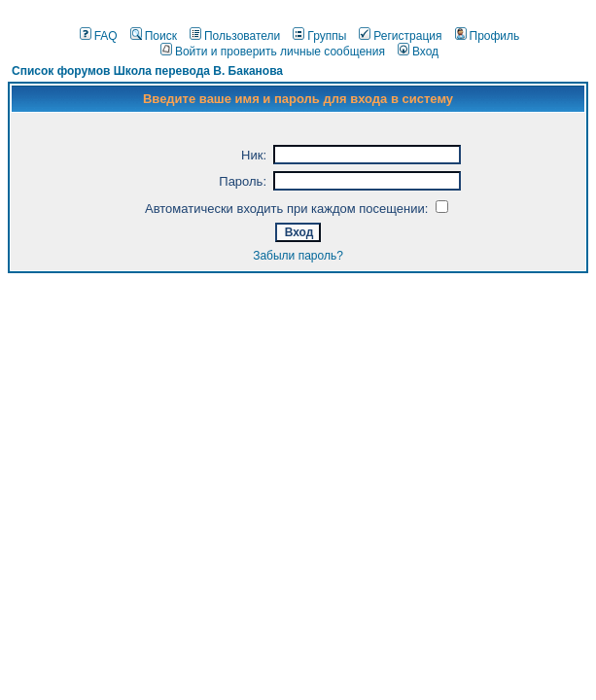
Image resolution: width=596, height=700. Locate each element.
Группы (319, 36)
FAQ (99, 36)
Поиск (154, 36)
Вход (418, 52)
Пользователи (235, 36)
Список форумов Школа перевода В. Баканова (147, 71)
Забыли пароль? (298, 256)
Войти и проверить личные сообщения (273, 52)
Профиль (488, 36)
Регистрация (400, 36)
